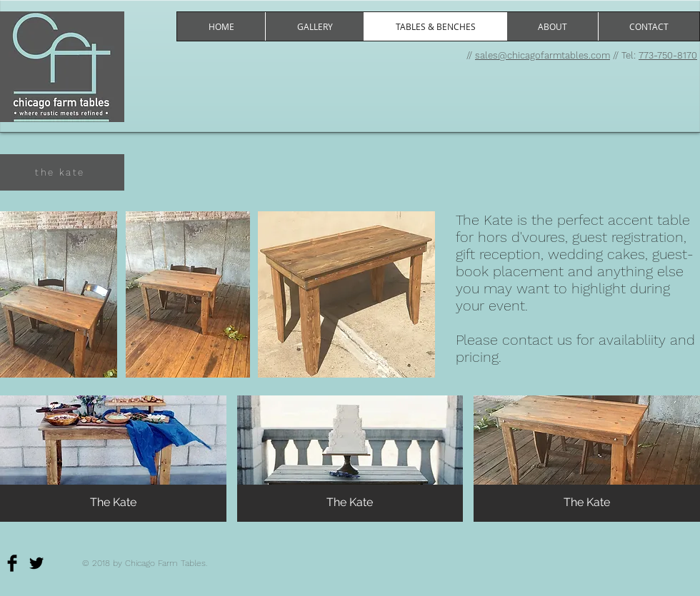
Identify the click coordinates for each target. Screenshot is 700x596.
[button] (113, 459)
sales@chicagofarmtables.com (542, 55)
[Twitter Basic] (36, 563)
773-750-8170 (668, 55)
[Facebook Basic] (12, 563)
